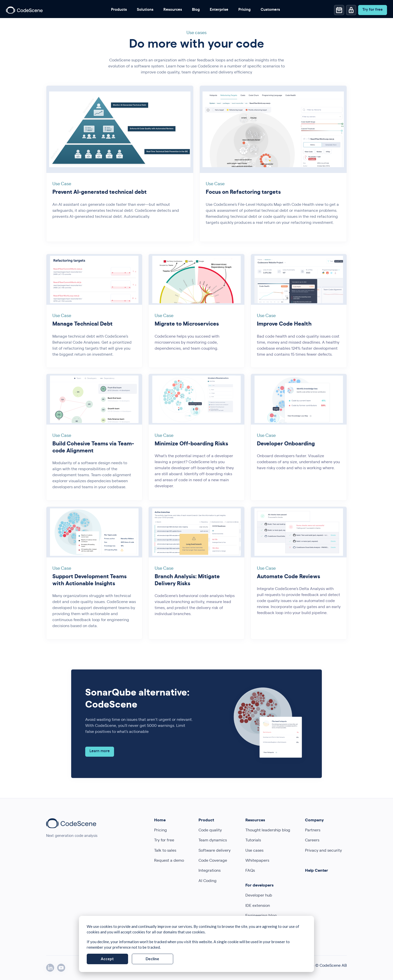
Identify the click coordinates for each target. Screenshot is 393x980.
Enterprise (219, 10)
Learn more (100, 751)
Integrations (210, 871)
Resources (173, 10)
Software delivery (215, 851)
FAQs (250, 871)
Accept (107, 959)
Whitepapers (257, 861)
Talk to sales (165, 851)
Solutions (145, 10)
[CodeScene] (24, 10)
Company (314, 821)
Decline (152, 959)
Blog (196, 10)
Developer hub (259, 896)
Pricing (244, 10)
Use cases (254, 851)
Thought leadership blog (268, 831)
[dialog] (197, 944)
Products (119, 10)
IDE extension (258, 906)
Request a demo (169, 861)
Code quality (210, 831)
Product (206, 821)
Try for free (164, 841)
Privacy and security (323, 851)
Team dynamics (213, 841)
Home (160, 821)
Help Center (317, 871)
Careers (312, 841)
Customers (270, 10)
